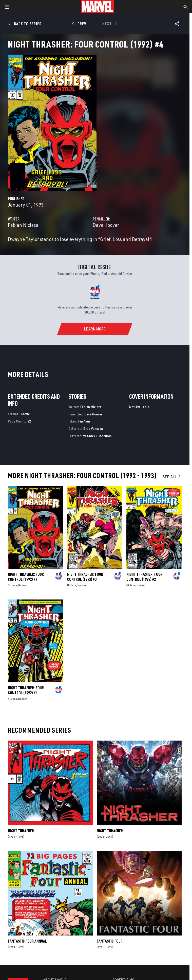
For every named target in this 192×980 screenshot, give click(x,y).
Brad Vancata (93, 428)
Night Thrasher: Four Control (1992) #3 (85, 577)
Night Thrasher (21, 831)
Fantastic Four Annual (27, 941)
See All (172, 477)
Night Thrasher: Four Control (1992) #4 (26, 577)
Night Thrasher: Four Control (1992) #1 (26, 690)
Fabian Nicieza (23, 225)
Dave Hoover (106, 225)
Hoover (23, 585)
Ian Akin (84, 421)
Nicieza (12, 585)
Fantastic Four (110, 941)
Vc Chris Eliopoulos (97, 436)
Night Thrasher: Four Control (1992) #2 (144, 577)
